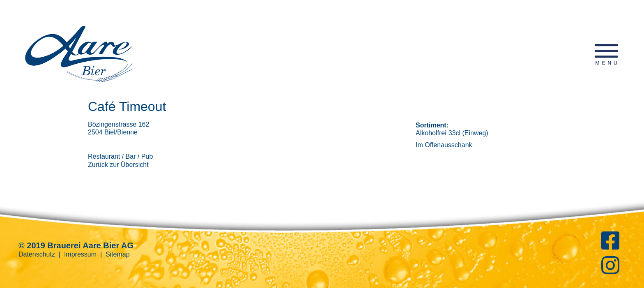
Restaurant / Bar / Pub (120, 156)
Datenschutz (37, 254)
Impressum (80, 254)
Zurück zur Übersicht (118, 165)
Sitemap (118, 254)
